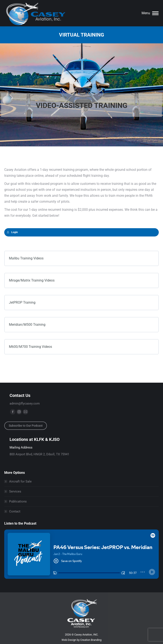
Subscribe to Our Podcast (26, 426)
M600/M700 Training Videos (30, 347)
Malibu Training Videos (26, 258)
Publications (18, 501)
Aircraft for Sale (20, 481)
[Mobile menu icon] (150, 13)
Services (15, 491)
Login (12, 232)
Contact (15, 511)
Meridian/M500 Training (27, 325)
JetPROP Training (22, 302)
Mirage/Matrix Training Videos (32, 280)
